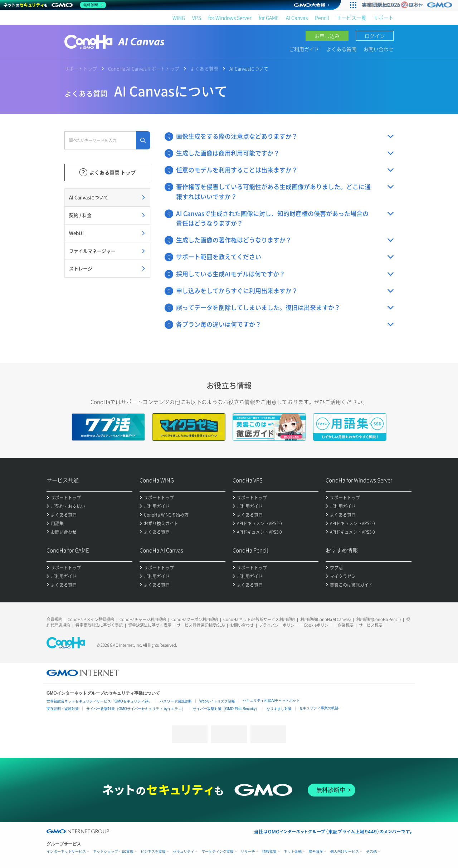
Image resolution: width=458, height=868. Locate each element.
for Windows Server (230, 18)
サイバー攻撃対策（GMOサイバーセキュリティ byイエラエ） (136, 709)
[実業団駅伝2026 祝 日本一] (408, 5)
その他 (371, 851)
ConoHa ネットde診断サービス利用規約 (259, 619)
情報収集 (269, 851)
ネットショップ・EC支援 (113, 851)
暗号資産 (316, 851)
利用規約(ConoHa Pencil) (378, 619)
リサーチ (248, 851)
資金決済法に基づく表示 (150, 625)
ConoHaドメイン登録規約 (91, 619)
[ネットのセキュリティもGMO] (55, 5)
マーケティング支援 (218, 851)
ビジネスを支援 (153, 851)
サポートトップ (81, 68)
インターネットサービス (66, 851)
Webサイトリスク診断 (217, 701)
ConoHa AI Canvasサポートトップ (144, 68)
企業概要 (346, 625)
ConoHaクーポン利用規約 (195, 619)
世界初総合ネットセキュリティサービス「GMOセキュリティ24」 (99, 701)
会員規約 (54, 619)
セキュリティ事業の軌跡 (319, 708)
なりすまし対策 (279, 709)
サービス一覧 (351, 18)
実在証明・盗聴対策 (63, 709)
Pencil (322, 18)
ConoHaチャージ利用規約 (143, 619)
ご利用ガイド (304, 49)
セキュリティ (184, 851)
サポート (384, 18)
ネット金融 (293, 851)
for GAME (269, 18)
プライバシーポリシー (279, 625)
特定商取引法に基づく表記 (99, 625)
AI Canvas (297, 18)
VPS (197, 18)
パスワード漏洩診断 (176, 701)
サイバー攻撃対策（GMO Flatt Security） (226, 709)
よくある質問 (341, 49)
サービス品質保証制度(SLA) (201, 625)
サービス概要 (371, 625)
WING (179, 18)
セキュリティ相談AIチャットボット (271, 701)
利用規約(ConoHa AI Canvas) (325, 619)
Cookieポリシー (318, 625)
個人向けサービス (345, 851)
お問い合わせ (379, 49)
